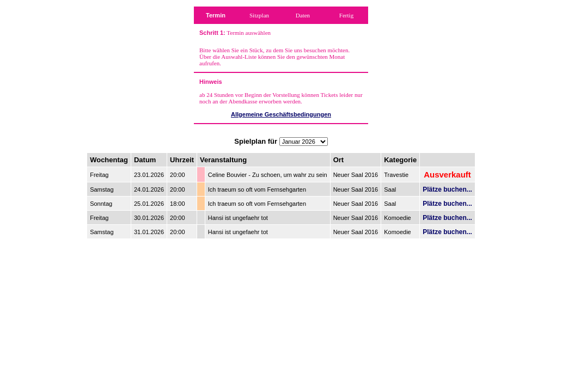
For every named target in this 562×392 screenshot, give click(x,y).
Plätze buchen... (447, 189)
